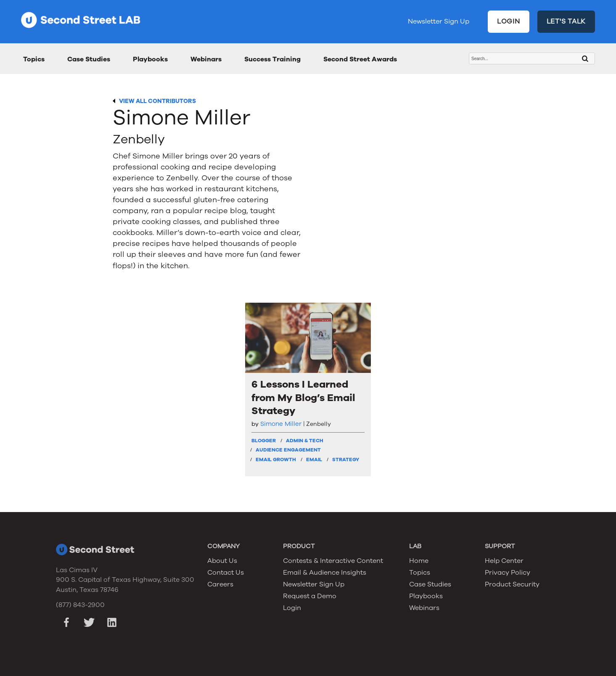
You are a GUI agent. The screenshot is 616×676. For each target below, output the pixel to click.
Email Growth (276, 459)
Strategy (346, 459)
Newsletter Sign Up (439, 21)
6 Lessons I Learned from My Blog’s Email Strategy (303, 397)
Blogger (264, 441)
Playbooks (150, 59)
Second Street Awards (360, 59)
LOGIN (509, 21)
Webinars (206, 59)
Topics (34, 59)
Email (314, 459)
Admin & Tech (305, 441)
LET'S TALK (566, 21)
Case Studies (89, 59)
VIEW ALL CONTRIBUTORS (157, 101)
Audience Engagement (288, 450)
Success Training (272, 59)
